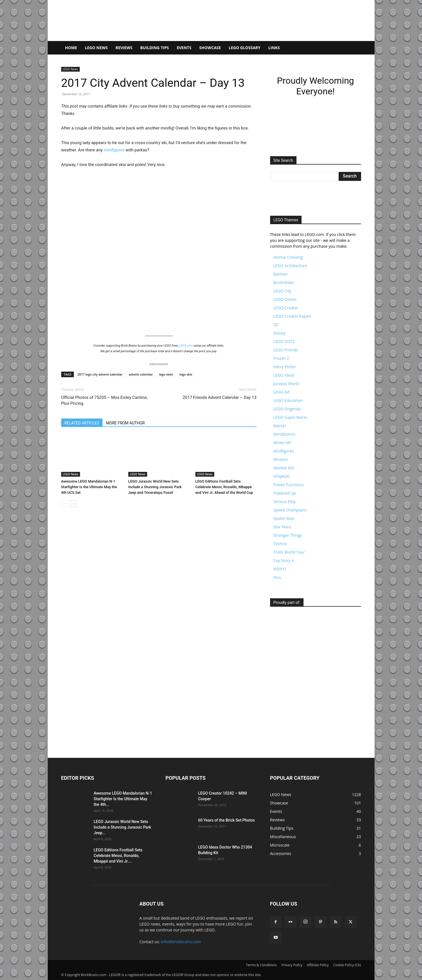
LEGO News (96, 48)
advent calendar (141, 374)
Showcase (210, 48)
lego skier (166, 374)
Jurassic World (286, 384)
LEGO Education (288, 400)
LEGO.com (186, 346)
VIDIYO (280, 569)
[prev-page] (65, 504)
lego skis (186, 374)
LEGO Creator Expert (292, 316)
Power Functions (289, 485)
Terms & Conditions (261, 965)
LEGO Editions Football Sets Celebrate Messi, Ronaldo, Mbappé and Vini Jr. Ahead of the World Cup (224, 487)
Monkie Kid (284, 468)
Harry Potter (285, 367)
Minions (281, 459)
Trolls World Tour (289, 552)
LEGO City (282, 291)
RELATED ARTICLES (82, 423)
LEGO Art (282, 392)
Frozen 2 (281, 358)
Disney (280, 333)
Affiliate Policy (318, 965)
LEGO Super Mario (290, 417)
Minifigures (284, 451)
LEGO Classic (285, 299)
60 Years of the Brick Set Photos (227, 820)
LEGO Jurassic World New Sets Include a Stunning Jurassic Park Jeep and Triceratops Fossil (155, 487)
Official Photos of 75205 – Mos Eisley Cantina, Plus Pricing (104, 400)
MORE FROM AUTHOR (125, 423)
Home (71, 48)
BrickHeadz (284, 282)
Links (274, 48)
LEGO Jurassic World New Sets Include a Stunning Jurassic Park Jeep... (123, 827)
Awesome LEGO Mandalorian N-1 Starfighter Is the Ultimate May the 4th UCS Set (89, 487)
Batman (281, 274)
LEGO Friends (286, 350)
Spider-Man (284, 518)
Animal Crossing (288, 257)
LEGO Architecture (290, 266)
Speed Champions (290, 510)
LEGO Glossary (245, 48)
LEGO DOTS (284, 341)
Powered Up (285, 493)
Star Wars (282, 527)
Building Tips (154, 48)
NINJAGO (282, 476)
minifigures (114, 150)
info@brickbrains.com (181, 942)
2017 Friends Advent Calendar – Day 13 (219, 397)
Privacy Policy (292, 965)
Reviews (124, 48)
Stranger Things (288, 535)
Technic (280, 544)
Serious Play (285, 502)
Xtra (277, 577)
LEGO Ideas (284, 375)
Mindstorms (285, 434)
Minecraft (282, 443)
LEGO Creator (286, 308)
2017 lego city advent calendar (100, 374)
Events (184, 48)
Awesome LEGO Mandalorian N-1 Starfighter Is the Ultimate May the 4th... (123, 799)
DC (276, 325)
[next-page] (74, 504)
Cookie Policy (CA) (347, 965)
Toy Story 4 (284, 561)
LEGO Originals (287, 409)
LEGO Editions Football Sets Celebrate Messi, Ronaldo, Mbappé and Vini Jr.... (118, 856)
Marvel (280, 426)
